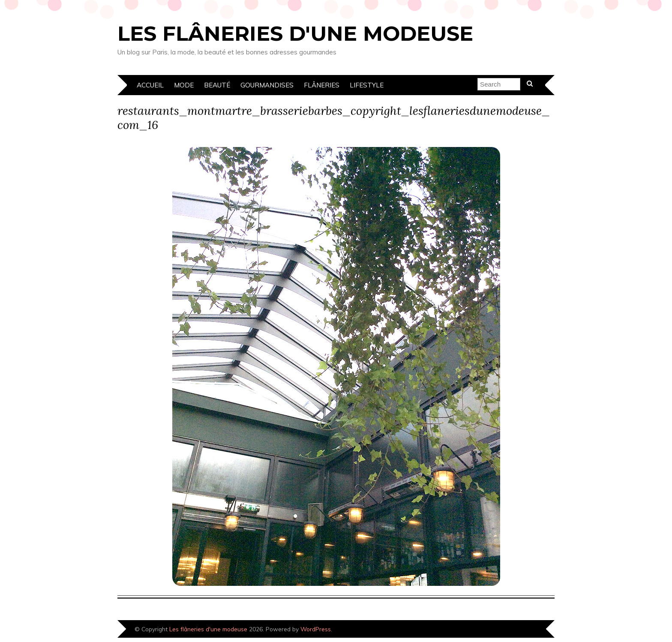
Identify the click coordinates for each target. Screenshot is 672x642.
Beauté (217, 85)
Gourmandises (267, 85)
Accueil (150, 85)
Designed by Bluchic (526, 630)
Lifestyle (367, 85)
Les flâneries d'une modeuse (295, 33)
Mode (184, 85)
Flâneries (322, 85)
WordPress (316, 629)
